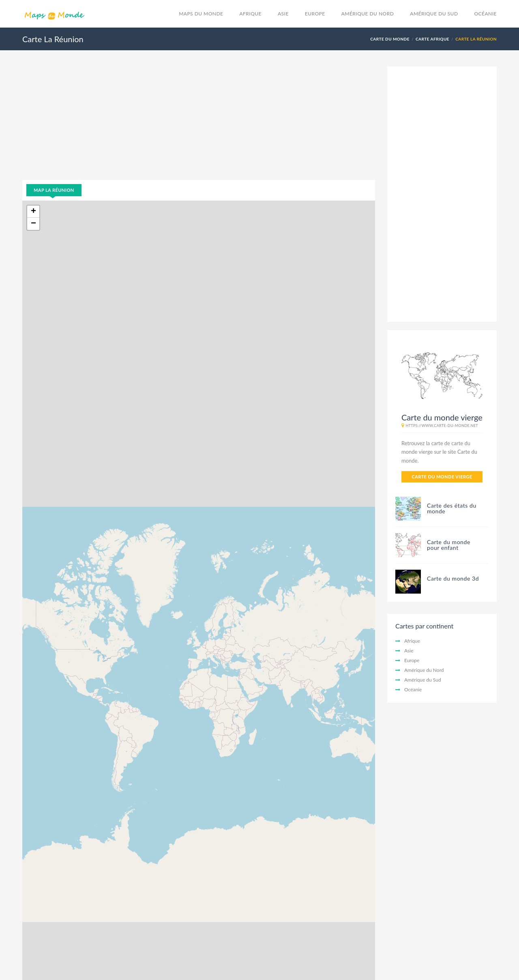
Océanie (486, 14)
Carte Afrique (432, 39)
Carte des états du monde (452, 508)
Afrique (250, 14)
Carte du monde (390, 39)
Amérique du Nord (368, 14)
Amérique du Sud (434, 14)
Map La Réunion (54, 190)
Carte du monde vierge (442, 477)
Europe (315, 14)
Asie (283, 14)
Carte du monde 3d (453, 578)
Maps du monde (201, 14)
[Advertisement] (199, 123)
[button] (33, 212)
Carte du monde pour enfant (449, 545)
